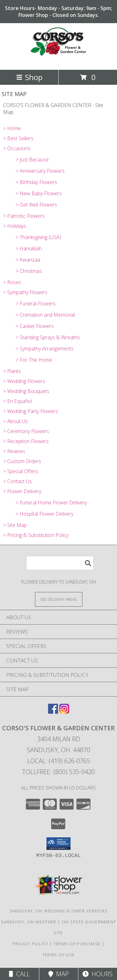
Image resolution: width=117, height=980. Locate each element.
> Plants (12, 371)
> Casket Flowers (35, 326)
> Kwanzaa (28, 260)
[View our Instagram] (64, 712)
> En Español (17, 401)
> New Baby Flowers (39, 193)
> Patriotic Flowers (24, 216)
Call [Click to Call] (19, 974)
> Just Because (32, 160)
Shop (29, 77)
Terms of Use (59, 955)
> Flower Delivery (22, 491)
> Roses (12, 282)
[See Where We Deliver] (59, 599)
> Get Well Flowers (36, 205)
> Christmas (29, 271)
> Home (12, 128)
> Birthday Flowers (36, 182)
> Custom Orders (22, 461)
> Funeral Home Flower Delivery (51, 503)
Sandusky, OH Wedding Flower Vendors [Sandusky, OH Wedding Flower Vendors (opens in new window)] (59, 911)
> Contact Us (17, 481)
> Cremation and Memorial (45, 315)
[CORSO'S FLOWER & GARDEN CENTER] (59, 61)
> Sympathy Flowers (25, 292)
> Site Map (15, 525)
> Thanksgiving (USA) (38, 237)
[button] (58, 844)
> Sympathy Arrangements (45, 349)
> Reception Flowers (26, 441)
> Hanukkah (29, 248)
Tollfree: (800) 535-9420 (58, 772)
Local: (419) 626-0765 (59, 761)
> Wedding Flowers (24, 381)
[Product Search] (60, 563)
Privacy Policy (30, 944)
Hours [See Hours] (97, 974)
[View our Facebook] (53, 712)
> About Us (15, 421)
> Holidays (15, 226)
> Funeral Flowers (36, 304)
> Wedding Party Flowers (31, 411)
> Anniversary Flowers (40, 171)
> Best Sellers (18, 138)
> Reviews (14, 451)
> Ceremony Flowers (26, 431)
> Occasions (17, 148)
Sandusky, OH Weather (29, 922)
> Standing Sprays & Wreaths (48, 337)
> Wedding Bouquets (26, 391)
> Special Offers (21, 471)
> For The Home (34, 360)
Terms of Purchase (77, 944)
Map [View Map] (59, 974)
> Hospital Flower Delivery (44, 514)
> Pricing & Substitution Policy (36, 535)
